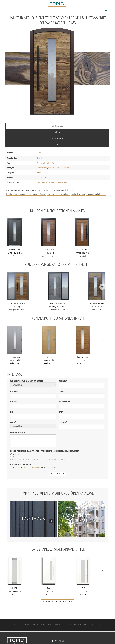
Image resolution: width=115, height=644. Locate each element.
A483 (39, 153)
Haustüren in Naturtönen (96, 194)
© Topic (17, 624)
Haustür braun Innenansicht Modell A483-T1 (83, 360)
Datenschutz (39, 624)
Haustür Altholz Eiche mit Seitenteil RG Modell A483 (97, 307)
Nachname (16, 391)
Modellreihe (58, 132)
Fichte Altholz (42, 168)
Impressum (60, 624)
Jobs (74, 192)
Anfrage (57, 144)
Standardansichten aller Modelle (58, 601)
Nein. (14, 456)
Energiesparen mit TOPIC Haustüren (20, 190)
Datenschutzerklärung (21, 464)
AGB (50, 624)
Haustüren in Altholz (43, 190)
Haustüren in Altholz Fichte (63, 190)
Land (13, 422)
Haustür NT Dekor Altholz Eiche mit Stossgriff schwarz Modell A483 (82, 256)
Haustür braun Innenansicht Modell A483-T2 (49, 360)
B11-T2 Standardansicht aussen (15, 591)
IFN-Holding (96, 624)
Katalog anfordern (57, 138)
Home (27, 624)
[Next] (102, 233)
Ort (61, 412)
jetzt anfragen (57, 474)
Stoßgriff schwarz (78, 194)
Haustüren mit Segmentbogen (59, 194)
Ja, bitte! (15, 454)
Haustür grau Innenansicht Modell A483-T (15, 360)
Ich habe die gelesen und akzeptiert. (34, 467)
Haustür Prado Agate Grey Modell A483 (15, 253)
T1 (41, 158)
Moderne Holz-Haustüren (47, 163)
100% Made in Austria (77, 624)
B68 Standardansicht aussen (49, 591)
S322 (39, 173)
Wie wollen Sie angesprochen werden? (28, 381)
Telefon (63, 422)
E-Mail (62, 391)
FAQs (82, 192)
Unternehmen (95, 192)
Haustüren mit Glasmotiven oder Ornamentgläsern (26, 194)
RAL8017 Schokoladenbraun (59, 168)
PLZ (12, 412)
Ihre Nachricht (18, 432)
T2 (43, 158)
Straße (14, 402)
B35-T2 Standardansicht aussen (83, 591)
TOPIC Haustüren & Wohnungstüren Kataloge (57, 493)
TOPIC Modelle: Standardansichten (58, 549)
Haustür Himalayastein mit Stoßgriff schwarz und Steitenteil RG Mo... (59, 307)
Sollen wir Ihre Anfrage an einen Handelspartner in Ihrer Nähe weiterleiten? (45, 451)
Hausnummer (65, 402)
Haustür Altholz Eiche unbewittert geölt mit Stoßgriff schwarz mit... (18, 307)
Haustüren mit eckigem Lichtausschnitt (52, 182)
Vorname (63, 381)
